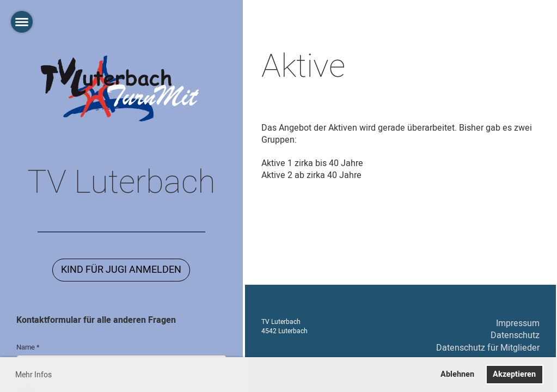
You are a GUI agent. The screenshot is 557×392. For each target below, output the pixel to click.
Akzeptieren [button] (514, 374)
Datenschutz (515, 335)
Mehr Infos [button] (33, 375)
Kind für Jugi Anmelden (121, 270)
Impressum (518, 323)
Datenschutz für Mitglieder (488, 348)
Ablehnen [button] (457, 374)
